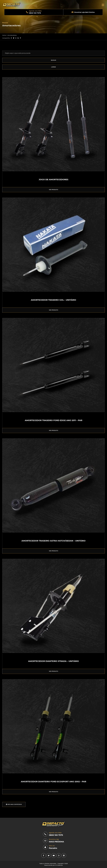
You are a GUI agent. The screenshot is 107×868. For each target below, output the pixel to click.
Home (4, 35)
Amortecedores (12, 35)
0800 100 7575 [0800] (56, 835)
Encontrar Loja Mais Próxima (84, 12)
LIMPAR (53, 67)
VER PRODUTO (53, 190)
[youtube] (54, 855)
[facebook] (44, 855)
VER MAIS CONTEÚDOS (14, 804)
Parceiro (53, 848)
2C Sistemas (59, 865)
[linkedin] (64, 855)
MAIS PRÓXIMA (56, 842)
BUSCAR (54, 60)
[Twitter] (49, 855)
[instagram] (59, 855)
